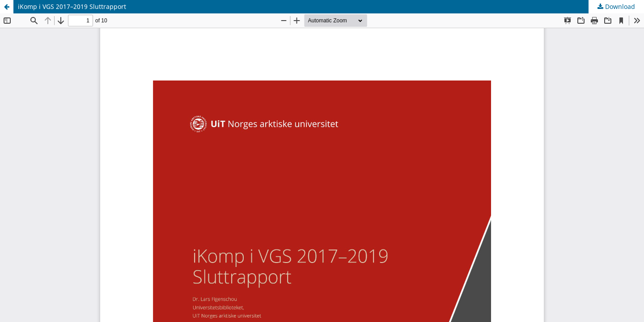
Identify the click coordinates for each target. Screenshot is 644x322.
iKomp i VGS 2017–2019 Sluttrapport (72, 6)
